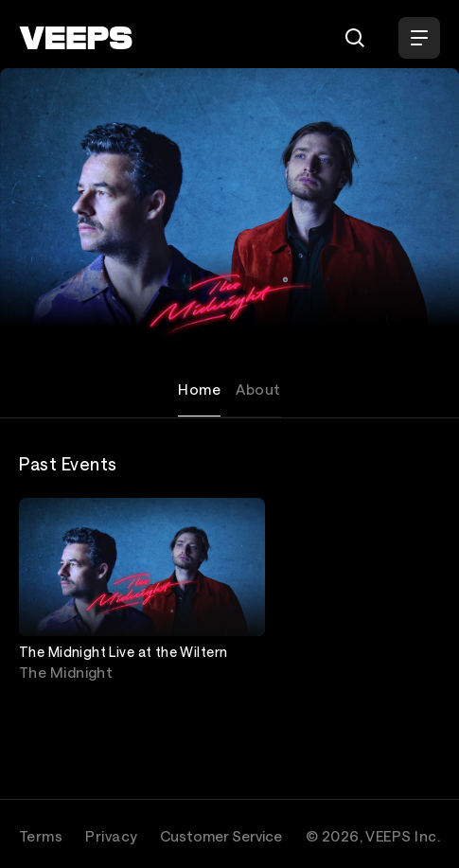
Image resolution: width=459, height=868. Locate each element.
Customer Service (221, 836)
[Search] (355, 38)
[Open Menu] (419, 38)
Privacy (111, 836)
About (258, 389)
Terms (41, 836)
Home (199, 389)
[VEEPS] (76, 38)
